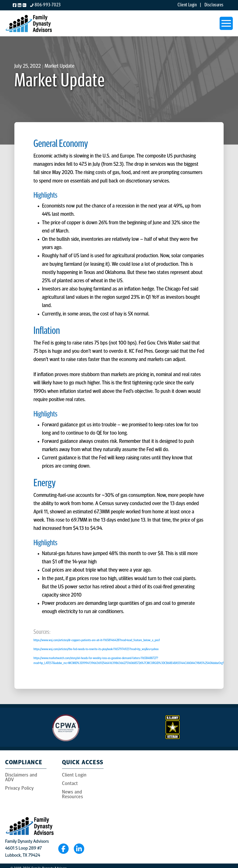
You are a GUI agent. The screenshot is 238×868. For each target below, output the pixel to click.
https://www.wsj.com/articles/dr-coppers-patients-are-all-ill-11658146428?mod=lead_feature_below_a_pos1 (97, 640)
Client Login (188, 5)
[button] (226, 23)
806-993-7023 (48, 5)
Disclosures (214, 5)
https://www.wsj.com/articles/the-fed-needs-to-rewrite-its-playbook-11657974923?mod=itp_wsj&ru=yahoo (96, 649)
